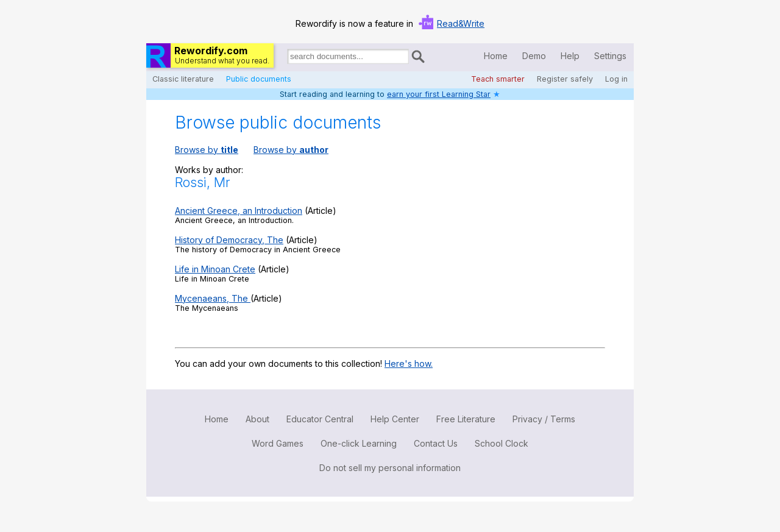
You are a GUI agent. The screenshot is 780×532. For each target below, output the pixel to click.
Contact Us (436, 443)
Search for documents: (286, 59)
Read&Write (461, 23)
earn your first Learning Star (439, 94)
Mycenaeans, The (213, 298)
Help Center (395, 419)
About (257, 419)
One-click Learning (359, 443)
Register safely (565, 79)
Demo (534, 56)
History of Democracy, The (229, 240)
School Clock (502, 443)
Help (570, 56)
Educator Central (320, 419)
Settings (610, 56)
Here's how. (409, 364)
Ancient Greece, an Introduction (239, 211)
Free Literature (466, 419)
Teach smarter (498, 79)
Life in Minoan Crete (215, 269)
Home (496, 56)
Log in (616, 79)
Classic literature (183, 79)
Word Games (278, 443)
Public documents (259, 79)
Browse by (207, 150)
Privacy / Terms (544, 419)
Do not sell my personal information (390, 468)
